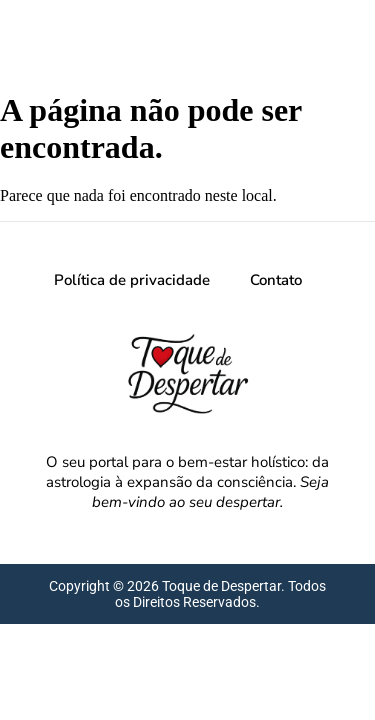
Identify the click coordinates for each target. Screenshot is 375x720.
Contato (276, 280)
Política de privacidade (132, 280)
